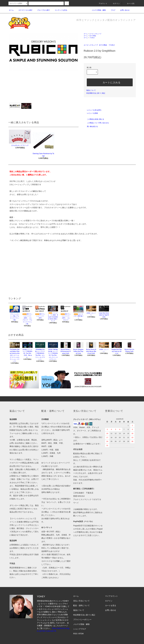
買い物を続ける (91, 126)
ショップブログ (80, 629)
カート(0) (129, 4)
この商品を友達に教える (94, 119)
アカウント (101, 4)
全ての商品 (93, 36)
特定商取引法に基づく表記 (96, 93)
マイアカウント (111, 596)
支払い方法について (81, 601)
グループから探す (42, 10)
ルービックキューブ (95, 34)
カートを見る (111, 605)
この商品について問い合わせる (96, 123)
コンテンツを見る (59, 10)
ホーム (11, 10)
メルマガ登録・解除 (97, 10)
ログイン (115, 4)
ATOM (81, 634)
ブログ (111, 10)
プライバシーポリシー (82, 620)
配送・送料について (81, 605)
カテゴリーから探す (24, 10)
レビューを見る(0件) (93, 110)
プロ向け (92, 38)
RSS (75, 634)
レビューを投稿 (91, 113)
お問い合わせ (123, 10)
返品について (91, 90)
